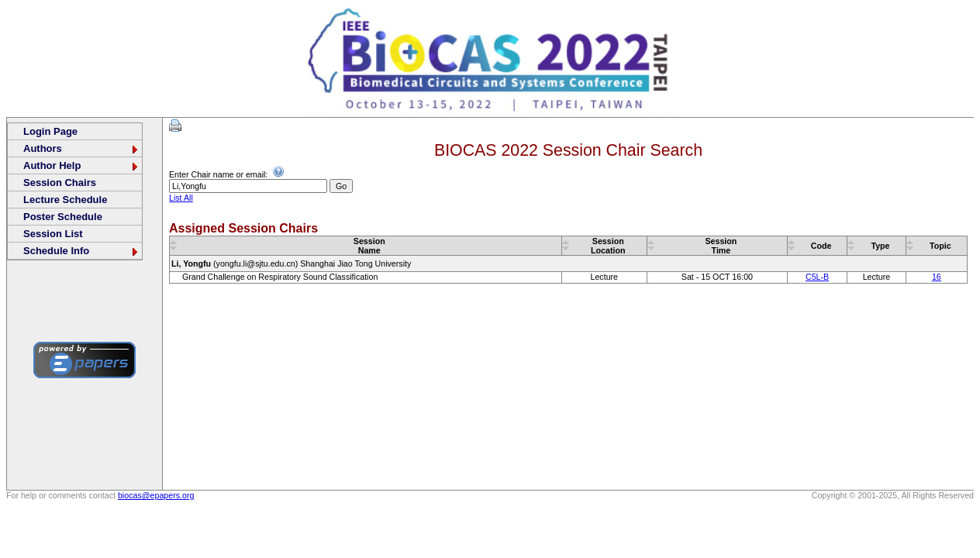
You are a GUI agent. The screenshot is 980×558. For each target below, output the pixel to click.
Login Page (50, 131)
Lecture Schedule (65, 200)
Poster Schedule (63, 217)
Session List (53, 234)
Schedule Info (81, 251)
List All (181, 198)
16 (937, 277)
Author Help (81, 165)
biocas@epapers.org (156, 495)
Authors (81, 148)
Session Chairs (60, 183)
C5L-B (817, 277)
